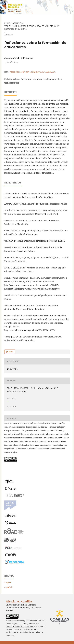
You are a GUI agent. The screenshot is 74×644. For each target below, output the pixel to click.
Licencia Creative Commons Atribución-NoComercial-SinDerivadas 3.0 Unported (24, 632)
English (8, 583)
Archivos (17, 23)
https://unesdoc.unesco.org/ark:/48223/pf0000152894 (30, 330)
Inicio (7, 23)
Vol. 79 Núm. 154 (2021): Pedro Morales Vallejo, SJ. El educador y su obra (32, 27)
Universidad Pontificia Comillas (20, 626)
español (8, 587)
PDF (11, 352)
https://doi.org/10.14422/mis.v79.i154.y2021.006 (33, 72)
